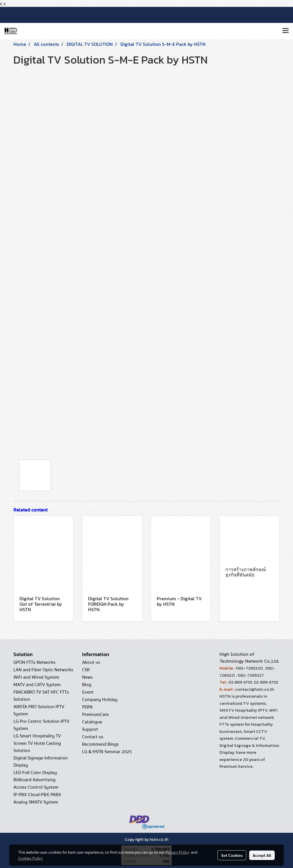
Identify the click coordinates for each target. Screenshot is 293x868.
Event (88, 692)
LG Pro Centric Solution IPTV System (41, 725)
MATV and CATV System (37, 685)
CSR (86, 670)
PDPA (87, 707)
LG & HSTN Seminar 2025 (107, 752)
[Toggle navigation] (286, 31)
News (87, 677)
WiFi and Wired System (36, 677)
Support (90, 729)
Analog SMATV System (36, 802)
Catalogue (92, 722)
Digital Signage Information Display (41, 762)
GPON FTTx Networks (34, 662)
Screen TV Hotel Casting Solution (37, 747)
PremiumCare (95, 715)
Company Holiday (100, 700)
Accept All (262, 855)
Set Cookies (232, 855)
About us (91, 662)
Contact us (93, 737)
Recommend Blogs (100, 744)
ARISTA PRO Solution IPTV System (39, 710)
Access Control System (36, 787)
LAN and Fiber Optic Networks (43, 670)
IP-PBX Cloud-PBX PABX (37, 795)
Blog (87, 685)
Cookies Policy (30, 858)
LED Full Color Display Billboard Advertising (35, 776)
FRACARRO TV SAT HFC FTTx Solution (41, 696)
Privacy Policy (177, 852)
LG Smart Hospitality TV (37, 736)
